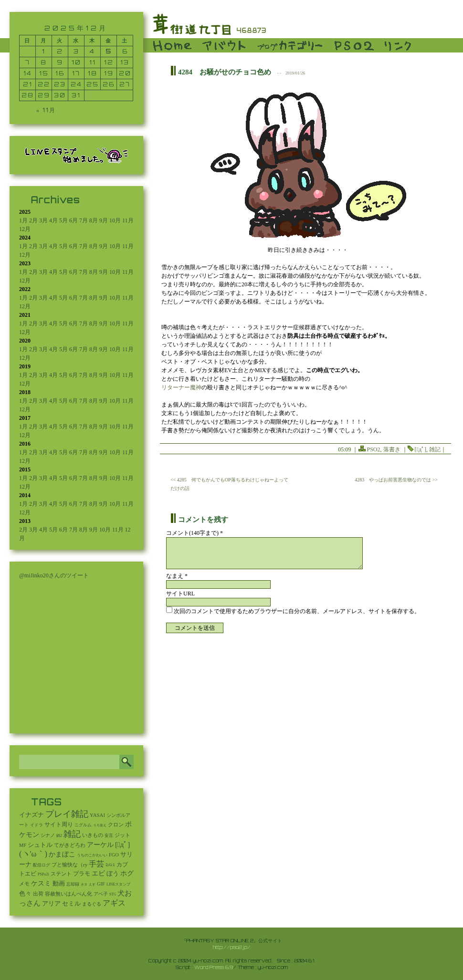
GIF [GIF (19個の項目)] (101, 884)
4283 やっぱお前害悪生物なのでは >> (396, 480)
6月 (74, 220)
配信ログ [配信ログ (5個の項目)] (42, 865)
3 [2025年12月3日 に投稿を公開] (76, 51)
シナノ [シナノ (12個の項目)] (48, 835)
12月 (25, 229)
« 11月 (46, 110)
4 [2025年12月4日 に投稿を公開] (92, 51)
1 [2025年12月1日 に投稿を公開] (44, 51)
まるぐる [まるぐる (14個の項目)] (92, 904)
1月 (23, 220)
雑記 (435, 449)
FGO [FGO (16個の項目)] (114, 855)
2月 (33, 220)
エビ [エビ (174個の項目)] (98, 873)
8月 (94, 220)
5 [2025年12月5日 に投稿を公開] (109, 51)
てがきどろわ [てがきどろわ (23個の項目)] (70, 845)
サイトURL (180, 594)
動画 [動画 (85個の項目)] (59, 884)
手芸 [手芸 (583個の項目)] (96, 864)
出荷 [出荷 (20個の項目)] (38, 894)
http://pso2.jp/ (232, 947)
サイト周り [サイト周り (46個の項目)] (59, 824)
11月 (128, 220)
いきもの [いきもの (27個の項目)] (93, 835)
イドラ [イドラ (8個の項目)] (37, 825)
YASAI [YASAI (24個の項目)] (97, 815)
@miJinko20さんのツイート (54, 575)
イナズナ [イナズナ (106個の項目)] (32, 815)
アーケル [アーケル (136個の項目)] (100, 845)
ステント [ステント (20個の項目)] (61, 874)
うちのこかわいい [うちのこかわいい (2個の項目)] (92, 855)
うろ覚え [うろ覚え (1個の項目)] (100, 825)
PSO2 (374, 449)
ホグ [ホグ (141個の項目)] (127, 873)
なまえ (177, 576)
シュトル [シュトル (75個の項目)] (40, 845)
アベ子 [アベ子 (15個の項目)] (101, 894)
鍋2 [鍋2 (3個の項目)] (59, 836)
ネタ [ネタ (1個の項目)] (84, 885)
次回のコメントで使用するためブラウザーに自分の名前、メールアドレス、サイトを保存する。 (297, 611)
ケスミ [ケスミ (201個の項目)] (41, 883)
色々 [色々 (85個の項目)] (25, 894)
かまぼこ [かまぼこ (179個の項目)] (62, 854)
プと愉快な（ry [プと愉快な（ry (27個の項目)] (69, 865)
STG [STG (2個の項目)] (113, 894)
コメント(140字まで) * (195, 533)
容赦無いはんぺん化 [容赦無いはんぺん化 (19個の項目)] (68, 894)
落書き (392, 449)
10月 (115, 220)
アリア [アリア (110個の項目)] (51, 903)
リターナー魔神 (181, 387)
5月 (63, 220)
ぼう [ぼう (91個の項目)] (113, 874)
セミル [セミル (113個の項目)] (71, 903)
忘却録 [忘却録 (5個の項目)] (73, 884)
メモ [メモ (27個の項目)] (24, 884)
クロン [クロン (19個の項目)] (116, 825)
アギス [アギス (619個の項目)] (114, 903)
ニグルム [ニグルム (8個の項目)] (83, 825)
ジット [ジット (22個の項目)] (122, 835)
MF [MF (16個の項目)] (23, 845)
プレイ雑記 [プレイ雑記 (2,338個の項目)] (67, 814)
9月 (104, 220)
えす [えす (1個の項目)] (92, 885)
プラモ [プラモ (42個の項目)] (82, 874)
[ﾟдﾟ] (421, 449)
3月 (43, 220)
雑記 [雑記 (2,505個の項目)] (72, 834)
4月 (53, 220)
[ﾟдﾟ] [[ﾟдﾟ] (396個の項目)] (122, 844)
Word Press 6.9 (214, 967)
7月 (84, 220)
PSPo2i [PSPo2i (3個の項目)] (43, 874)
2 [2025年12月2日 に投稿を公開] (60, 51)
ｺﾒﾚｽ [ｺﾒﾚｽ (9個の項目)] (110, 865)
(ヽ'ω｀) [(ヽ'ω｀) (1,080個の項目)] (33, 854)
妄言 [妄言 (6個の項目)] (109, 835)
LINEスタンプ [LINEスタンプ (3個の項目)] (118, 884)
